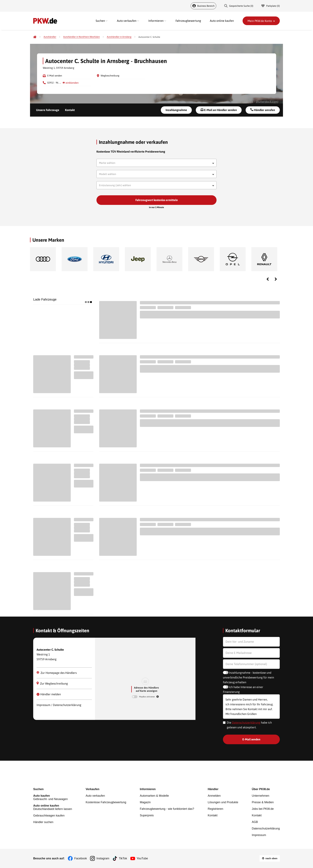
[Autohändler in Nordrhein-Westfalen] (82, 37)
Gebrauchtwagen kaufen (49, 816)
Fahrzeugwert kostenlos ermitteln (157, 200)
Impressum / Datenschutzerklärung (59, 705)
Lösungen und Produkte (223, 802)
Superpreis (147, 815)
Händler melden (49, 694)
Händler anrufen (263, 110)
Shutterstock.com (267, 102)
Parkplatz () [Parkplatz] (271, 6)
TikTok (123, 858)
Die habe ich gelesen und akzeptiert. (249, 725)
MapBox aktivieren (147, 697)
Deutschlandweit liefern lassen (53, 807)
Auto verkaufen (95, 796)
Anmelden (214, 796)
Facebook (81, 858)
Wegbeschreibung (110, 76)
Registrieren (216, 809)
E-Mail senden (55, 76)
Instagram (103, 858)
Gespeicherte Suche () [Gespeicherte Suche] (239, 6)
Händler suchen (43, 822)
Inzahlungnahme (176, 110)
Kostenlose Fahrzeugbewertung (106, 802)
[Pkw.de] (35, 37)
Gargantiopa (245, 102)
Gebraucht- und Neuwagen (53, 797)
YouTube (142, 858)
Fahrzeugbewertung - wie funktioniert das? (167, 809)
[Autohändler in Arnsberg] (119, 37)
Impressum (259, 835)
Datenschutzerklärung (246, 723)
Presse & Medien (263, 802)
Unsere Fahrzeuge (48, 110)
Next (276, 279)
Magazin (145, 802)
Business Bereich (203, 6)
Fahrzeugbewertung (188, 21)
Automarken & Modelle (154, 796)
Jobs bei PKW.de (263, 809)
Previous (268, 279)
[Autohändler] (50, 37)
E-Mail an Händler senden (219, 110)
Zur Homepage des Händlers (57, 673)
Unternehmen (261, 796)
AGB (255, 822)
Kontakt (70, 110)
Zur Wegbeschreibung (52, 683)
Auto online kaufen (222, 21)
